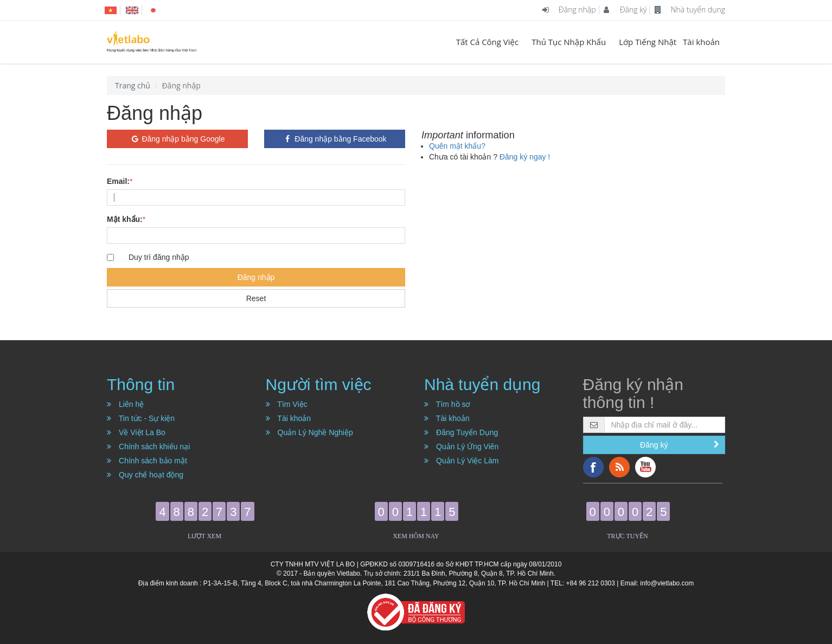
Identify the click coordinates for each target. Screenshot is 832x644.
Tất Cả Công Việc (488, 42)
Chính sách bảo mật (147, 461)
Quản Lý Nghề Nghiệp (309, 432)
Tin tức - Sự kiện (141, 418)
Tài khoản (701, 42)
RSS (619, 467)
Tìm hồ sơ (447, 404)
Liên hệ (125, 404)
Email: (118, 181)
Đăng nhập (569, 9)
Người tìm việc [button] (319, 384)
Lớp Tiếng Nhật (648, 42)
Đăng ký (625, 9)
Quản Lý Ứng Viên (461, 447)
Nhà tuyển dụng (690, 9)
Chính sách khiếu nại (148, 447)
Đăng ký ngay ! (525, 157)
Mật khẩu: (125, 219)
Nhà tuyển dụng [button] (482, 384)
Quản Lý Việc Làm (461, 461)
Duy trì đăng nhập (159, 257)
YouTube (645, 467)
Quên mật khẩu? (457, 146)
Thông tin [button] (141, 384)
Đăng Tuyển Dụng (461, 432)
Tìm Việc (287, 404)
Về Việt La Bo (136, 432)
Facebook (593, 467)
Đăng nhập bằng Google (178, 139)
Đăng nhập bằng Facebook (334, 139)
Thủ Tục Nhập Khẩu (569, 42)
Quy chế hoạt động (145, 475)
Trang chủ (133, 85)
